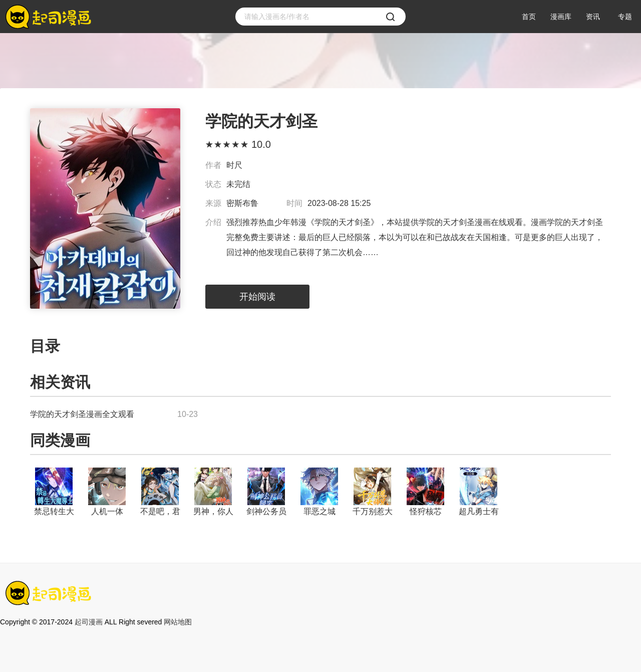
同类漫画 (60, 440)
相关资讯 (60, 382)
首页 (529, 17)
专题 (625, 17)
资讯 (593, 17)
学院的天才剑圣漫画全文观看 (82, 414)
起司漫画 (89, 622)
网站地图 (178, 622)
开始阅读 (257, 297)
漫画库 (561, 17)
